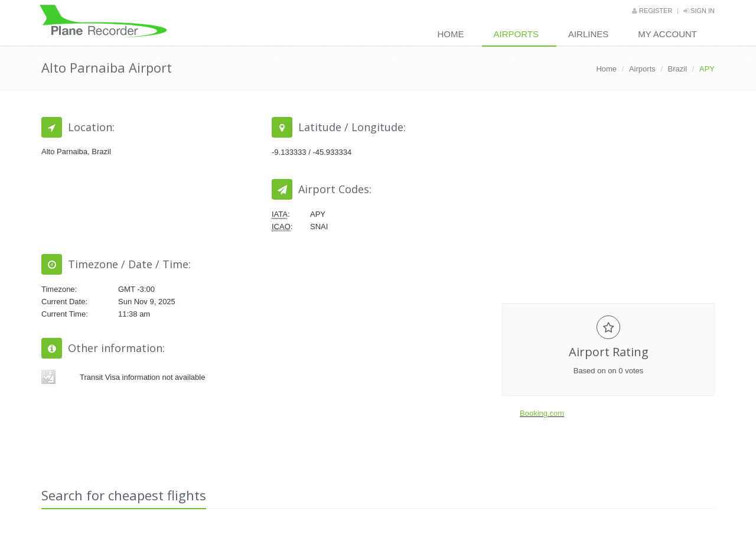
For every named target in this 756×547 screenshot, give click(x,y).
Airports (516, 34)
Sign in (699, 11)
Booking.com (542, 413)
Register (652, 11)
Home (451, 34)
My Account (667, 34)
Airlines (588, 34)
